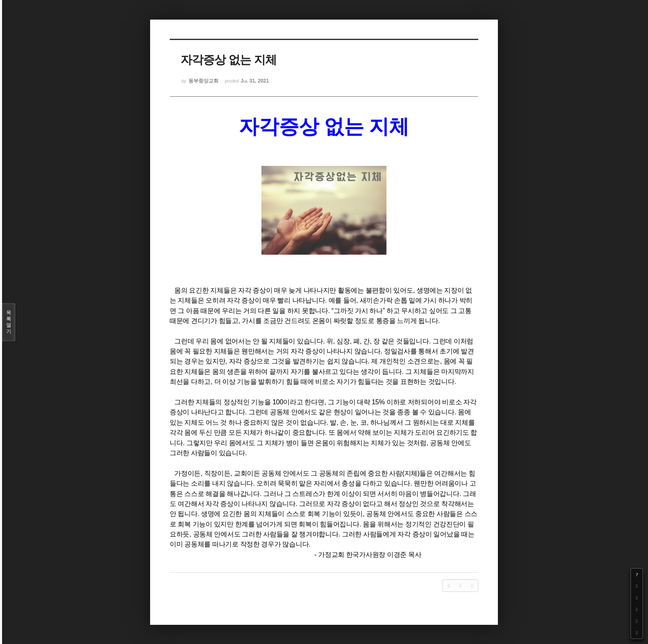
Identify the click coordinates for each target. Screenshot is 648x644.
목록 (9, 322)
